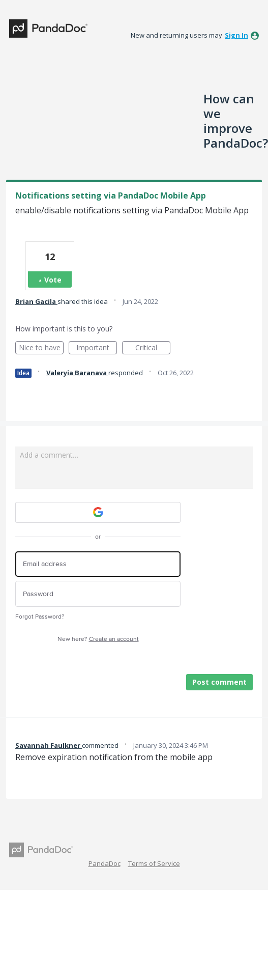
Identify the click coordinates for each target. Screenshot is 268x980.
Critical (153, 348)
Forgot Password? (40, 617)
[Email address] (98, 564)
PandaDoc (105, 863)
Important (97, 348)
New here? (98, 639)
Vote (53, 280)
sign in (236, 35)
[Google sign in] (98, 512)
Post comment (219, 682)
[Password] (98, 594)
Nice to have (41, 348)
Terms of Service (154, 863)
